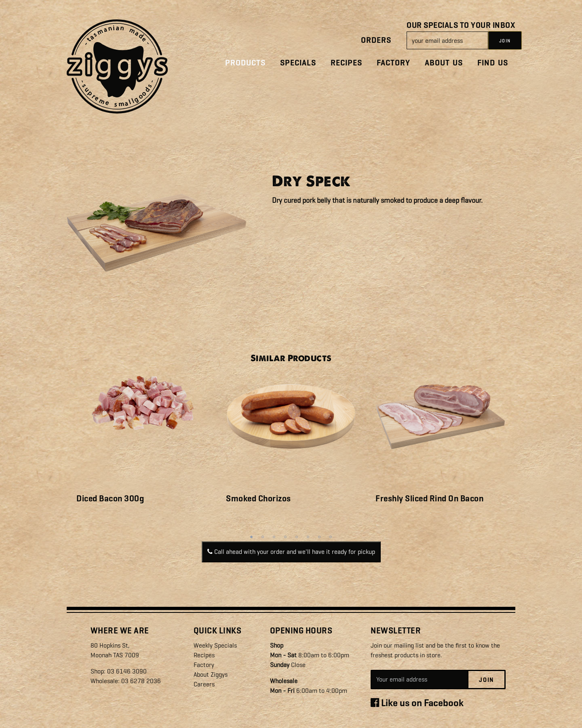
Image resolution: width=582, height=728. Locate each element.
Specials (298, 63)
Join (486, 680)
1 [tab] (251, 537)
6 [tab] (308, 537)
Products (245, 63)
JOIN (505, 41)
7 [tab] (319, 537)
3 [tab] (274, 537)
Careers (204, 684)
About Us (444, 63)
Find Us (493, 63)
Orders (376, 40)
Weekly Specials (215, 645)
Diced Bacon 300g (110, 499)
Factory (393, 63)
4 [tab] (285, 537)
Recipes (346, 63)
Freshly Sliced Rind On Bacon (429, 499)
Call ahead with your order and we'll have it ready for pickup (291, 552)
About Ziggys (211, 674)
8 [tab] (331, 537)
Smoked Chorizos (258, 499)
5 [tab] (297, 537)
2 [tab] (263, 537)
